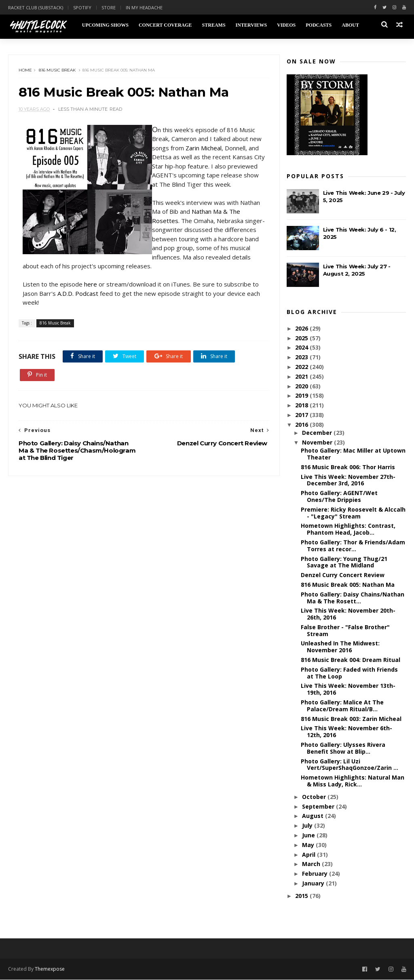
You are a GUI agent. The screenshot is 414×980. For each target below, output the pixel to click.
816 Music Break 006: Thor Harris (348, 467)
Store (109, 7)
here (91, 294)
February (316, 874)
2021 (302, 377)
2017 (302, 415)
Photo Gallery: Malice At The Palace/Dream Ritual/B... (342, 706)
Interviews (251, 25)
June (309, 836)
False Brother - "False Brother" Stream (345, 631)
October (315, 797)
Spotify (82, 7)
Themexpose (50, 970)
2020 (302, 387)
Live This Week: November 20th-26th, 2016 (348, 614)
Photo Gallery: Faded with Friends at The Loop (349, 673)
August (314, 816)
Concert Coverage (165, 25)
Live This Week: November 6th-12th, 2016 (346, 732)
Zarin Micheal (217, 149)
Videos (286, 25)
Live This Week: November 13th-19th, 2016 (348, 689)
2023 (302, 357)
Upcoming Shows (105, 25)
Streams (213, 25)
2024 (302, 348)
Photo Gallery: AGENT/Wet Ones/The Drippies (339, 497)
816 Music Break (57, 71)
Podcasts (319, 25)
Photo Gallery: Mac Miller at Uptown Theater (353, 454)
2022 (302, 367)
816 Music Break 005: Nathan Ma (348, 585)
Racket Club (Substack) (36, 7)
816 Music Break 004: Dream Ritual (351, 660)
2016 (302, 425)
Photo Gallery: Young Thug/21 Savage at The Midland (344, 562)
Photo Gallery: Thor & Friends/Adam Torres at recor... (353, 546)
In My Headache (144, 7)
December (318, 433)
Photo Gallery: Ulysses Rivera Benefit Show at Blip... (343, 748)
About (350, 25)
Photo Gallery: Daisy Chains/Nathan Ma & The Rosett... (353, 598)
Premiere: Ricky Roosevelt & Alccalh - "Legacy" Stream (353, 513)
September (319, 807)
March (312, 864)
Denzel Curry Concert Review (343, 575)
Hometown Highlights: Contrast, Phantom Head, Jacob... (348, 529)
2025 (302, 338)
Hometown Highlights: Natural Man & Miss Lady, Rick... (353, 781)
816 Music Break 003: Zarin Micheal (351, 719)
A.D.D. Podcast (78, 303)
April (309, 855)
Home (25, 71)
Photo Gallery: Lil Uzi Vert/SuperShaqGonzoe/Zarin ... (350, 765)
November (318, 443)
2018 (302, 406)
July (308, 826)
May (309, 845)
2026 (302, 329)
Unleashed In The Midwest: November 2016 (340, 647)
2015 (302, 896)
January (314, 884)
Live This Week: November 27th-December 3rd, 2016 (348, 481)
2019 (302, 396)
